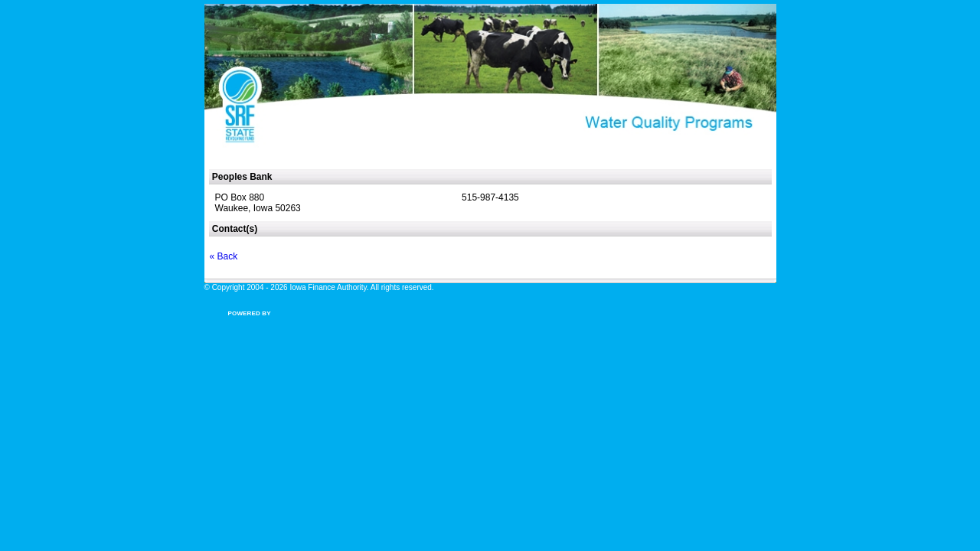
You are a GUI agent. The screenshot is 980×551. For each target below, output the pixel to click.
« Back (224, 256)
